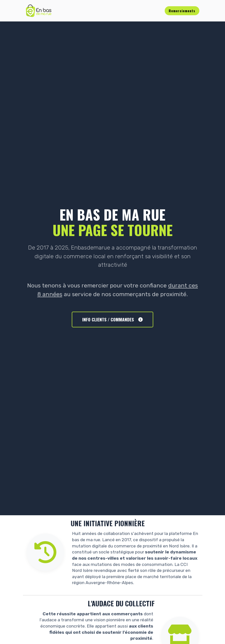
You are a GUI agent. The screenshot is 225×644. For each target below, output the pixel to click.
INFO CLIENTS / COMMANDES (112, 319)
